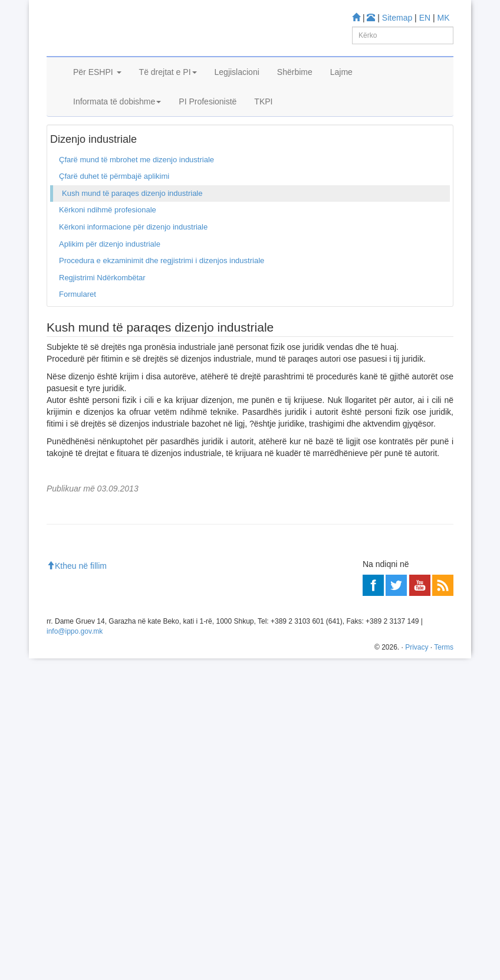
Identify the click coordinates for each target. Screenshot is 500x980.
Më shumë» (426, 729)
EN (425, 18)
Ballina (66, 165)
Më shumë (70, 793)
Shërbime (295, 105)
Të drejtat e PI (168, 105)
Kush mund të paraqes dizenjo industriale (132, 247)
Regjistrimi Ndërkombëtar (102, 331)
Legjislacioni (237, 105)
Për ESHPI (97, 105)
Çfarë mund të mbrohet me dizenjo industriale (136, 213)
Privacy (417, 969)
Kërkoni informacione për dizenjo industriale (133, 281)
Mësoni (64, 643)
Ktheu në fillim (77, 887)
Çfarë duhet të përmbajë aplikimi (114, 230)
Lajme (341, 105)
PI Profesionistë (208, 135)
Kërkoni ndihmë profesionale (108, 264)
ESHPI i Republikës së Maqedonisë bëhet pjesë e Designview (176, 707)
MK (444, 18)
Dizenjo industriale (116, 165)
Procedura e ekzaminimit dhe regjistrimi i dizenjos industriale (162, 315)
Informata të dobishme (117, 135)
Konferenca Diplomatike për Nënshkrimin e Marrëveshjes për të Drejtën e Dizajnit (209, 695)
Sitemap (397, 18)
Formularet (78, 348)
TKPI (263, 135)
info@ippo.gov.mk (75, 952)
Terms (444, 969)
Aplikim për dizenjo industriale (110, 298)
